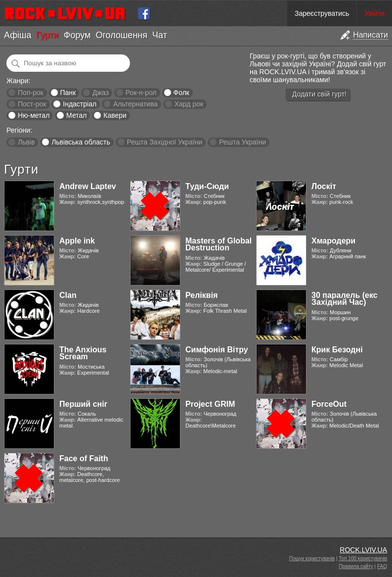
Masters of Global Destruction (218, 244)
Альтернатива (135, 104)
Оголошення (121, 35)
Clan (68, 295)
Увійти (374, 13)
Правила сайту (356, 566)
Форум (77, 35)
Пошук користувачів (312, 558)
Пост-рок (32, 104)
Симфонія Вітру (217, 350)
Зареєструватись (322, 13)
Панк (68, 93)
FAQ (382, 566)
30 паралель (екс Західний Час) (345, 299)
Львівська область (81, 142)
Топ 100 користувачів (363, 558)
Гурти (47, 35)
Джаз (101, 93)
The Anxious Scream (83, 353)
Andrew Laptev (88, 186)
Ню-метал (34, 115)
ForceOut (329, 404)
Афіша (18, 35)
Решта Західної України (164, 142)
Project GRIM (210, 404)
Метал (76, 115)
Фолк (181, 93)
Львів (26, 142)
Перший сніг (83, 404)
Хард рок (189, 104)
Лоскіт (324, 186)
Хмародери (333, 241)
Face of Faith (84, 458)
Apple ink (77, 241)
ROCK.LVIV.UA (363, 550)
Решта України (242, 142)
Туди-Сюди (207, 186)
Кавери (115, 115)
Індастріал (80, 104)
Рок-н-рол (141, 93)
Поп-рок (31, 93)
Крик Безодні (337, 350)
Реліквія (201, 295)
